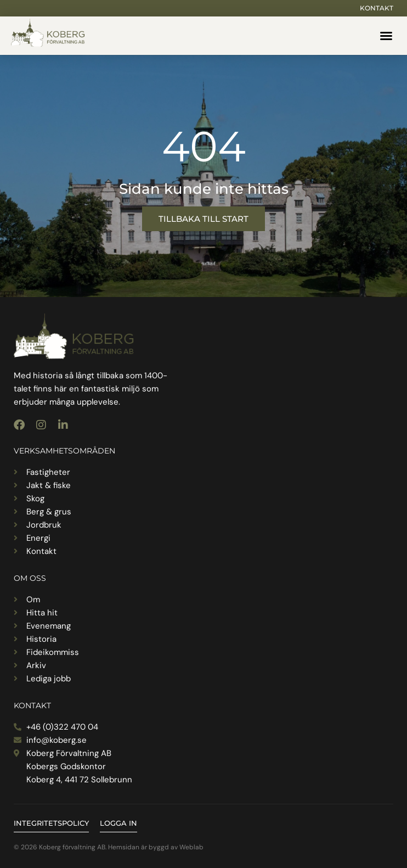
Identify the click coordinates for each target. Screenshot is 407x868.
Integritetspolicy (51, 823)
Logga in (118, 823)
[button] (386, 36)
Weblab (191, 847)
